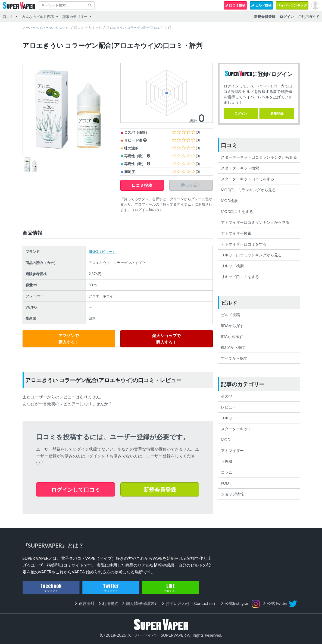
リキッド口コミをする (240, 277)
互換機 (227, 461)
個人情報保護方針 (142, 603)
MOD (226, 440)
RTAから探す (232, 336)
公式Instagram (242, 604)
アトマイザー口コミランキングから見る (255, 222)
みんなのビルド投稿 (38, 17)
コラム (227, 472)
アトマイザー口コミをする (244, 244)
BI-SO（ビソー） (102, 252)
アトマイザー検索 (236, 233)
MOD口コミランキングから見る (248, 190)
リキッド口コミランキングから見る (251, 255)
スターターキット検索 (240, 168)
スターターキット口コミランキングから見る (259, 157)
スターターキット (236, 429)
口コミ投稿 (235, 5)
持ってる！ (191, 185)
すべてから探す (234, 358)
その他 (227, 396)
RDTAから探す (233, 347)
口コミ (8, 17)
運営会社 (87, 603)
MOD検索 (229, 201)
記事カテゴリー (75, 17)
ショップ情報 (232, 494)
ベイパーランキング (292, 5)
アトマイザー (232, 450)
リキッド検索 (232, 266)
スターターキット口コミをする (248, 179)
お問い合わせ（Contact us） (191, 603)
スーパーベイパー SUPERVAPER (46, 28)
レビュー (229, 407)
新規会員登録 (160, 489)
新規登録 (277, 113)
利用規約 (110, 603)
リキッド (95, 28)
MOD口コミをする (237, 211)
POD (225, 483)
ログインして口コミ (76, 489)
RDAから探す (232, 326)
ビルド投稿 (261, 5)
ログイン (241, 113)
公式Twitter (282, 604)
